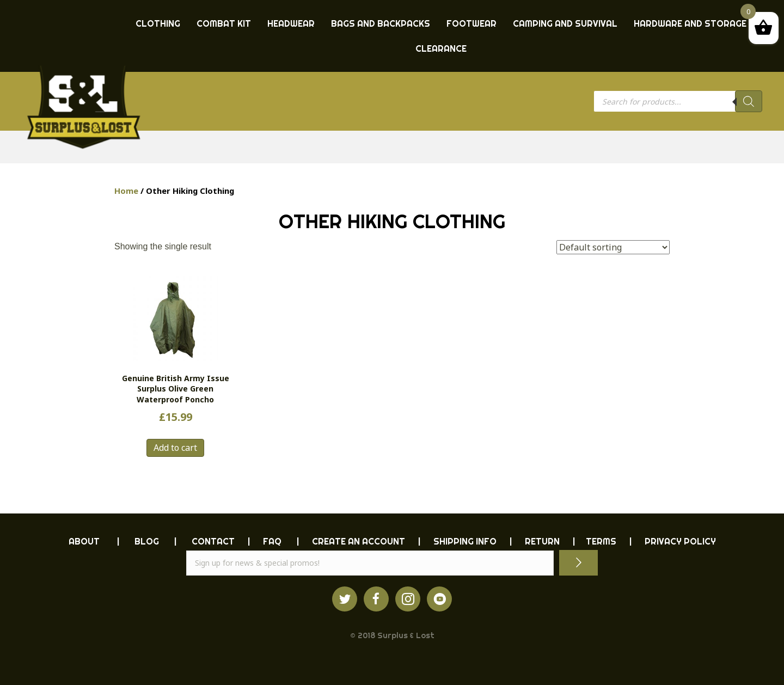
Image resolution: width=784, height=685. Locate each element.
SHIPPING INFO (465, 541)
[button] (578, 563)
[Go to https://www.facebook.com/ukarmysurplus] (376, 599)
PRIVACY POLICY (680, 541)
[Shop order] (613, 247)
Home (126, 191)
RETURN (542, 541)
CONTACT (213, 541)
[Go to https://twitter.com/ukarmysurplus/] (345, 599)
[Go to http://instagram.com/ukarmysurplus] (408, 599)
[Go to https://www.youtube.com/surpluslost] (439, 599)
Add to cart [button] (175, 448)
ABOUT (84, 541)
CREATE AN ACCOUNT (359, 541)
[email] (370, 563)
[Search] (749, 101)
